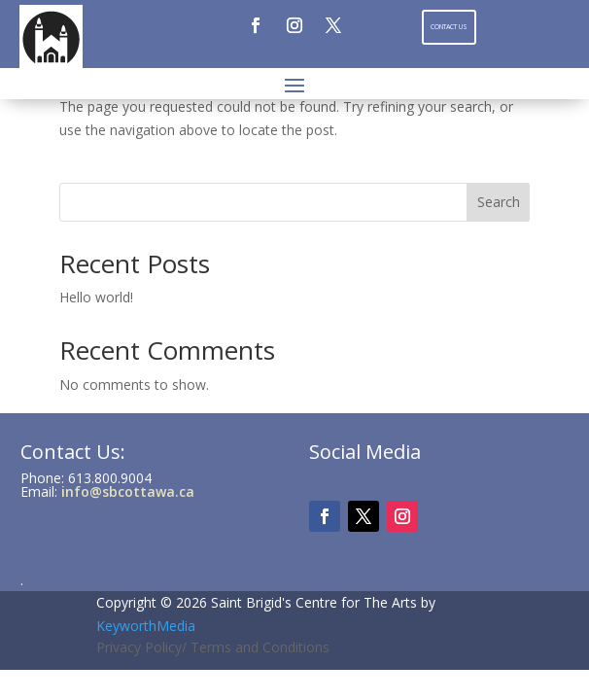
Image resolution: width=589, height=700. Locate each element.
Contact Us (449, 27)
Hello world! (96, 297)
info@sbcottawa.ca (128, 491)
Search (499, 202)
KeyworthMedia (146, 626)
